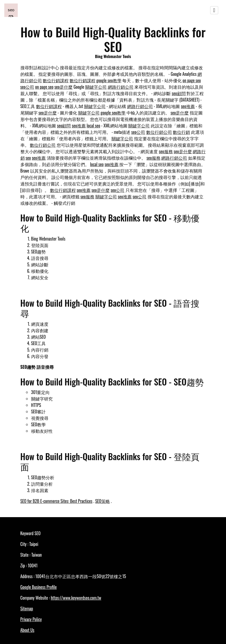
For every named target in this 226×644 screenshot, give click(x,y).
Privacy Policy (31, 619)
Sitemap (27, 609)
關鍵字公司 (96, 87)
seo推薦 (188, 106)
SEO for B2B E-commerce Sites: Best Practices (56, 501)
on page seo (192, 80)
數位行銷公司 (159, 132)
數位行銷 (181, 132)
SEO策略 (103, 501)
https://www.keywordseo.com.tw (76, 598)
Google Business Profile (39, 587)
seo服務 (166, 151)
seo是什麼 (63, 87)
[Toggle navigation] (214, 10)
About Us (27, 630)
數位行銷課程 (56, 80)
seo (28, 158)
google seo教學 (109, 80)
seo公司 (27, 87)
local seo (93, 126)
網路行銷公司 (121, 87)
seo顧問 (179, 93)
